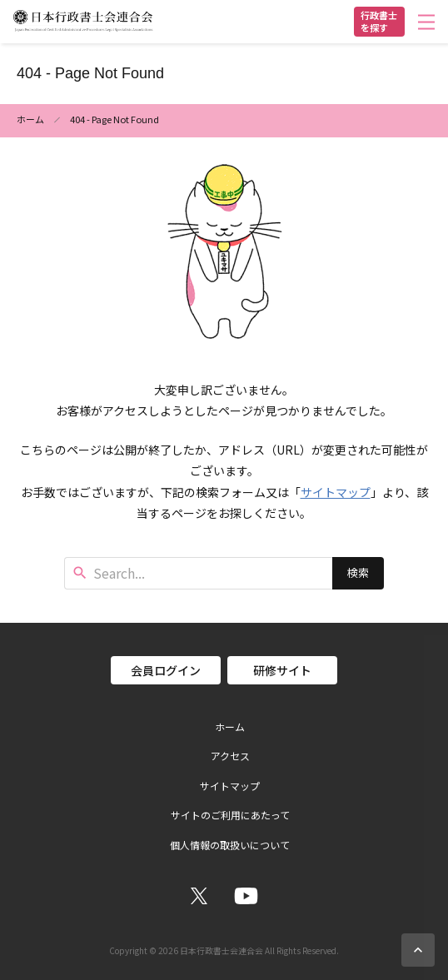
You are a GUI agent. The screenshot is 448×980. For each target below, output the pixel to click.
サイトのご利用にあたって (230, 815)
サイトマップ (336, 492)
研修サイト (282, 670)
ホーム (30, 119)
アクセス (230, 756)
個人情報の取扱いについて (230, 845)
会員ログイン (166, 670)
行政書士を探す (379, 21)
